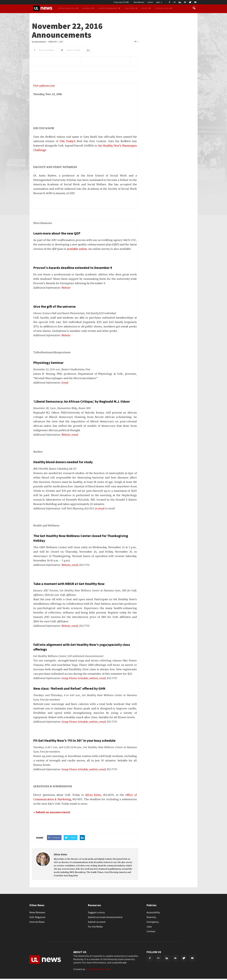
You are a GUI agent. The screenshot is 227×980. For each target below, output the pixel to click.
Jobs (149, 927)
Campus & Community (109, 8)
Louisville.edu (119, 962)
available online (77, 249)
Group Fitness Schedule (75, 678)
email (75, 435)
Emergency (153, 922)
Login (159, 2)
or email (100, 508)
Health (146, 8)
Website (66, 288)
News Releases (139, 2)
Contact (150, 2)
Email (65, 383)
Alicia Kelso (40, 42)
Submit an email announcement (105, 917)
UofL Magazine (37, 917)
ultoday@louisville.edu (98, 969)
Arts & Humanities (68, 8)
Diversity (151, 917)
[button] (194, 8)
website (94, 678)
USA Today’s (68, 141)
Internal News (37, 922)
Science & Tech (163, 8)
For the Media (95, 927)
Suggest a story (96, 912)
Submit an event (97, 922)
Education (131, 8)
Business (88, 8)
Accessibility (153, 912)
